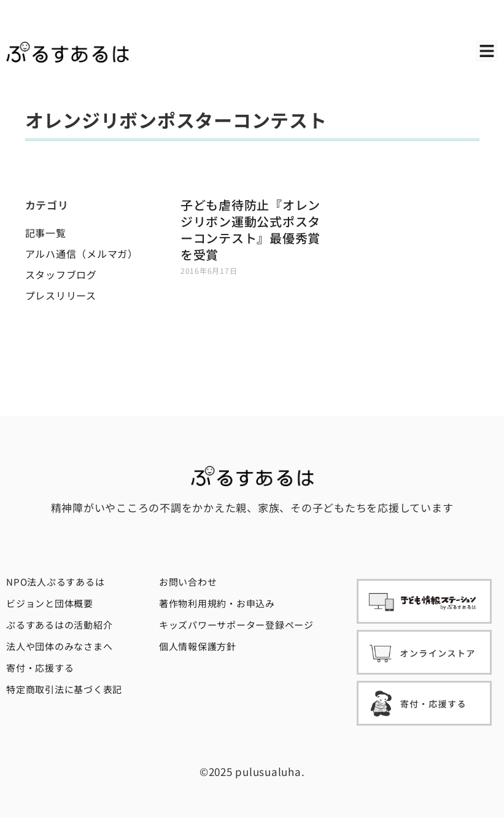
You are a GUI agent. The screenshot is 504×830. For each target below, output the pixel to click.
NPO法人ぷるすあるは (55, 582)
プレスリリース (61, 295)
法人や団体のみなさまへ (59, 646)
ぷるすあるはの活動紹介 (59, 625)
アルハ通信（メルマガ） (82, 254)
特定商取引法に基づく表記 (64, 689)
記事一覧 (46, 233)
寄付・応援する (40, 668)
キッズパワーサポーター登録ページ (236, 625)
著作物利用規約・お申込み (217, 603)
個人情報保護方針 (198, 646)
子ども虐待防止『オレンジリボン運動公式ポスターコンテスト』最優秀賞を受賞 (250, 230)
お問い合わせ (188, 582)
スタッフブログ (61, 274)
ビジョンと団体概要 (50, 603)
